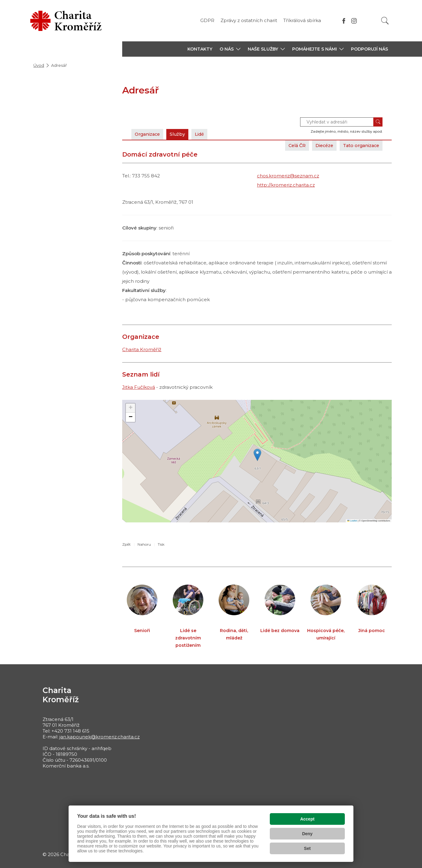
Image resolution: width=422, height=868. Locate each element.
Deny (307, 834)
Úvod (39, 65)
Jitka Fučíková (139, 387)
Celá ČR (290, 145)
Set (307, 848)
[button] (230, 49)
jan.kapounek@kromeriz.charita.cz (100, 737)
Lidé (204, 134)
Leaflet (352, 521)
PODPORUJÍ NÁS (369, 49)
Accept (307, 819)
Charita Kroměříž (142, 349)
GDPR (207, 20)
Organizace (149, 134)
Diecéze (320, 145)
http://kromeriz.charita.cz (286, 185)
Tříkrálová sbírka (302, 20)
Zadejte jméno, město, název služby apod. (347, 131)
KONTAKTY (200, 49)
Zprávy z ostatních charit (249, 20)
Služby (181, 134)
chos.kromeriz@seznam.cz (288, 176)
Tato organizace (359, 145)
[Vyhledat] (385, 21)
